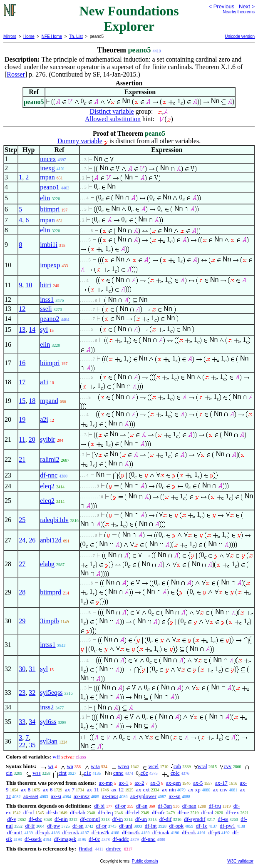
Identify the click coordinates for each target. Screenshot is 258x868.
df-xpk (43, 832)
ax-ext (143, 790)
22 (22, 745)
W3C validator (240, 861)
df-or (120, 806)
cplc (175, 773)
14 (32, 330)
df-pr (102, 826)
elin (45, 198)
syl (44, 330)
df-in (118, 819)
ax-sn (175, 796)
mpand (49, 401)
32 (32, 693)
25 (22, 520)
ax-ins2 (82, 796)
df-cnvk (71, 832)
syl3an (49, 741)
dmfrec (114, 849)
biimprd (51, 592)
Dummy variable (80, 141)
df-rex (232, 812)
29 (22, 621)
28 (22, 592)
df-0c (94, 839)
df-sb (52, 812)
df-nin (61, 819)
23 (22, 693)
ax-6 (48, 790)
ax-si (56, 796)
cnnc (118, 773)
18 (32, 401)
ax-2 (139, 783)
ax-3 (155, 783)
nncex (48, 159)
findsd (86, 849)
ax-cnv (220, 790)
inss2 (47, 707)
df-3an (165, 806)
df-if (30, 826)
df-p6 (214, 832)
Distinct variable (112, 111)
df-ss (223, 819)
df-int (151, 826)
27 (22, 564)
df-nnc (49, 475)
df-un (141, 819)
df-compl (90, 819)
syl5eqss (51, 693)
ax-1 (124, 783)
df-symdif (195, 819)
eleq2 (47, 486)
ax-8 (26, 790)
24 (22, 540)
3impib (49, 621)
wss (37, 773)
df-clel (132, 812)
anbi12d (51, 540)
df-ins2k (100, 832)
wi (51, 766)
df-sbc (36, 819)
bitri (46, 285)
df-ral (207, 812)
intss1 (48, 645)
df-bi (99, 806)
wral (202, 766)
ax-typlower (143, 796)
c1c (87, 773)
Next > (247, 6)
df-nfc (159, 812)
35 (32, 745)
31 (32, 669)
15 (22, 401)
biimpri (50, 209)
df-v (12, 819)
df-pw (53, 826)
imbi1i (49, 245)
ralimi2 (50, 459)
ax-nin (169, 790)
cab (177, 766)
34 (32, 722)
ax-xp (194, 790)
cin (9, 773)
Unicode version (240, 36)
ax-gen (173, 783)
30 (22, 669)
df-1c (202, 826)
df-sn (78, 826)
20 (32, 439)
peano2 (50, 319)
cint (62, 773)
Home (29, 36)
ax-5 (198, 783)
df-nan (189, 806)
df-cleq (105, 812)
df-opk (176, 826)
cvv (228, 766)
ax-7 (70, 790)
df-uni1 (15, 832)
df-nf (29, 812)
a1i (44, 382)
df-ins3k (131, 832)
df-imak (161, 832)
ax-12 (118, 790)
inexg (47, 168)
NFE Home (52, 36)
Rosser (16, 74)
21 (22, 459)
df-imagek (65, 839)
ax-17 (221, 783)
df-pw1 (228, 826)
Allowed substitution (113, 119)
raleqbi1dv (54, 520)
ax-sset (31, 796)
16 (22, 363)
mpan (47, 177)
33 (22, 722)
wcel (154, 766)
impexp (50, 265)
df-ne (183, 812)
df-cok (189, 832)
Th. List (76, 36)
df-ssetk (33, 839)
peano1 (50, 187)
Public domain (145, 861)
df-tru (215, 806)
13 (22, 330)
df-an (142, 806)
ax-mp (106, 783)
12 (22, 309)
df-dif (166, 819)
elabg (47, 564)
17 (22, 382)
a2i (44, 419)
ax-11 (93, 790)
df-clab (78, 812)
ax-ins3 (110, 796)
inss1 (47, 300)
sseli (46, 309)
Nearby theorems (239, 12)
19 (22, 419)
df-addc (121, 839)
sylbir (47, 439)
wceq (123, 766)
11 (22, 439)
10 (29, 285)
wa (70, 766)
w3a (95, 766)
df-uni (126, 826)
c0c (144, 773)
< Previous (221, 6)
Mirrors (10, 36)
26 (32, 540)
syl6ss (48, 722)
